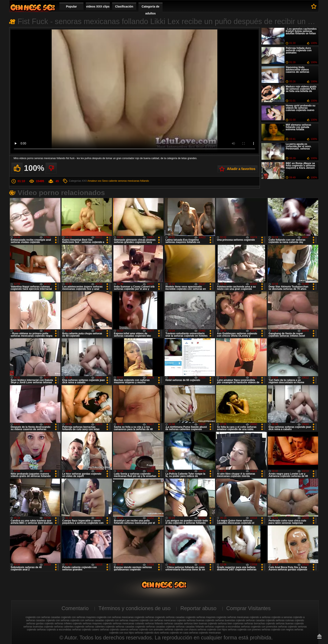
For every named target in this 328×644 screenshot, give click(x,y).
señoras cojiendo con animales (147, 630)
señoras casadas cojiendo (161, 627)
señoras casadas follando (190, 627)
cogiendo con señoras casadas (43, 617)
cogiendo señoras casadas (170, 617)
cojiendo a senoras (282, 617)
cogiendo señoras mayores (201, 617)
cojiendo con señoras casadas (87, 620)
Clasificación (124, 6)
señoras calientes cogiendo (69, 627)
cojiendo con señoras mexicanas (158, 620)
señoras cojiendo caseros (114, 630)
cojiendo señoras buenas (190, 620)
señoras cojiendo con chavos (181, 630)
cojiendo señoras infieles (58, 624)
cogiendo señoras (144, 617)
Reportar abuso (198, 608)
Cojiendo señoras (33, 7)
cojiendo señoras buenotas (220, 620)
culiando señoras (144, 624)
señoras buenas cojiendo (290, 624)
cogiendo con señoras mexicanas (115, 617)
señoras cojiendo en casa (174, 633)
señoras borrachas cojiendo (260, 624)
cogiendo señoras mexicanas (233, 617)
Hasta (319, 636)
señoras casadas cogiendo (130, 627)
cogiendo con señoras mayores (78, 617)
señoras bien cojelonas (231, 624)
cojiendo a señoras (260, 617)
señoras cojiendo (288, 627)
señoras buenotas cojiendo (38, 627)
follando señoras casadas (169, 624)
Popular (71, 6)
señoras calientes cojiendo (100, 627)
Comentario (75, 608)
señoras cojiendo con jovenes (244, 630)
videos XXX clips (98, 6)
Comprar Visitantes (249, 608)
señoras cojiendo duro (147, 633)
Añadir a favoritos (241, 169)
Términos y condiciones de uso (135, 608)
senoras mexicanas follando (133, 181)
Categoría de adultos (151, 10)
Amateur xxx (94, 181)
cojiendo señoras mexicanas (118, 624)
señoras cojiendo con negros (277, 630)
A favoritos (314, 6)
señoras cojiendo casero (86, 630)
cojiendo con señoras (58, 620)
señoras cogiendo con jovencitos (259, 627)
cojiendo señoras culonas (280, 620)
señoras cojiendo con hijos (212, 630)
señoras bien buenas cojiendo (201, 624)
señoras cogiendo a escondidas (223, 627)
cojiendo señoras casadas (250, 620)
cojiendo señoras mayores (87, 624)
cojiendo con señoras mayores (122, 620)
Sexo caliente (110, 181)
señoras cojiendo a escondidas (54, 630)
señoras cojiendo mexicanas (205, 633)
